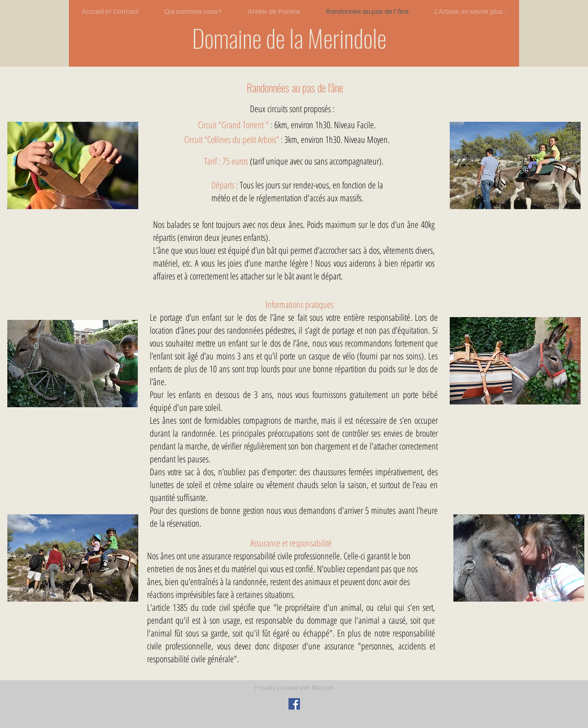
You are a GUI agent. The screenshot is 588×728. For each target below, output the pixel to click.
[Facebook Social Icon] (294, 704)
